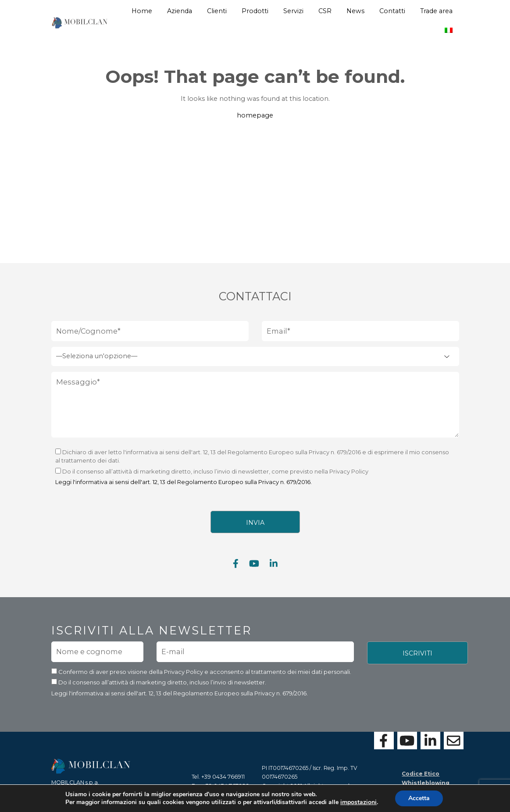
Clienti (217, 11)
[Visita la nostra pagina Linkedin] (274, 567)
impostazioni (358, 802)
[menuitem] (449, 27)
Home (142, 11)
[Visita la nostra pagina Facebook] (236, 567)
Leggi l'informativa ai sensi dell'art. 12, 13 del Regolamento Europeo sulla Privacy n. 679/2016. (184, 485)
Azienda (180, 11)
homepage (255, 115)
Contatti (392, 11)
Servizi (293, 11)
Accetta (419, 798)
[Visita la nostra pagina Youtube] (254, 567)
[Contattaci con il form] (454, 741)
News (355, 11)
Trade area (436, 11)
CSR (325, 11)
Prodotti (255, 11)
